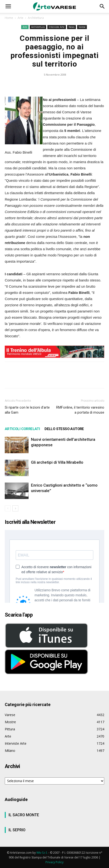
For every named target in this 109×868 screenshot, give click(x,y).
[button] (8, 6)
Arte (20, 18)
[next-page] (15, 508)
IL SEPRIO (17, 830)
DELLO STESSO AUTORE (64, 429)
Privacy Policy (54, 862)
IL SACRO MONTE (24, 815)
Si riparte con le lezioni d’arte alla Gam (27, 410)
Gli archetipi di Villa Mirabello (57, 462)
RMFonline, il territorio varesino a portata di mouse (80, 410)
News (72, 27)
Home (9, 18)
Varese (82, 27)
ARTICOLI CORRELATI (22, 429)
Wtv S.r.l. (42, 853)
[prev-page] (8, 508)
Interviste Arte (57, 27)
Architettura (36, 18)
